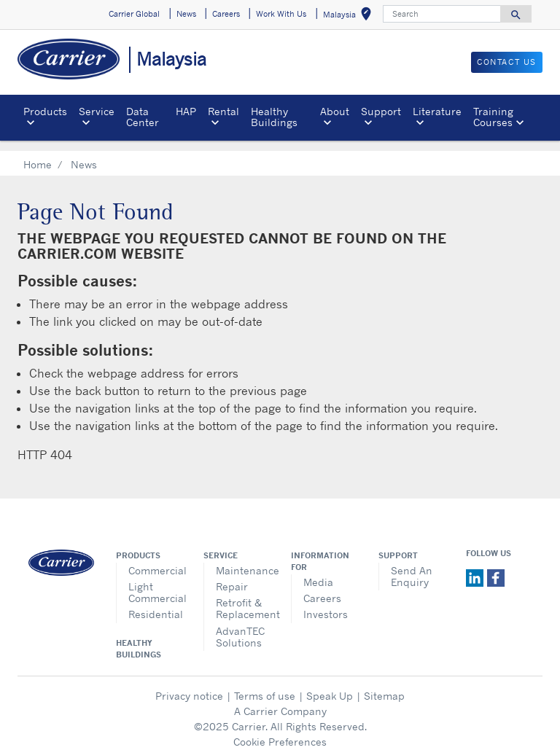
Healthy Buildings (274, 116)
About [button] (335, 111)
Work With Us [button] (281, 14)
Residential (155, 603)
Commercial (155, 559)
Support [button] (381, 111)
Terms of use (265, 685)
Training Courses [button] (493, 116)
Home (38, 153)
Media (318, 571)
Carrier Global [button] (134, 14)
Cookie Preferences (280, 731)
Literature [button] (437, 111)
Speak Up (330, 685)
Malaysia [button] (350, 16)
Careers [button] (226, 14)
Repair (232, 575)
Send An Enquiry (412, 565)
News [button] (186, 14)
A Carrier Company (280, 700)
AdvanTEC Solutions (240, 626)
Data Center (143, 116)
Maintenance (242, 559)
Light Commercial (155, 581)
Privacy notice (189, 685)
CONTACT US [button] (507, 62)
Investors (326, 603)
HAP (186, 111)
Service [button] (97, 111)
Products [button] (45, 111)
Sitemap (384, 685)
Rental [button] (223, 111)
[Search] (442, 14)
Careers (322, 587)
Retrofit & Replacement (242, 597)
